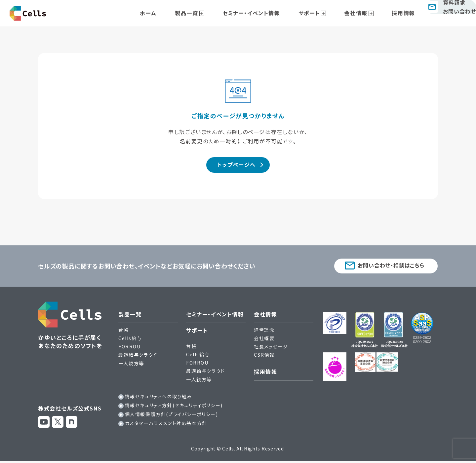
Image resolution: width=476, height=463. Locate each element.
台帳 (123, 332)
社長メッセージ (271, 349)
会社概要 (264, 341)
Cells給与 (130, 341)
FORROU (130, 349)
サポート (312, 13)
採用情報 (391, 13)
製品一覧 (205, 13)
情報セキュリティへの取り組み (159, 399)
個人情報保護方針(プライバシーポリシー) (172, 417)
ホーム (174, 13)
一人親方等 (131, 366)
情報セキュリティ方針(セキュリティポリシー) (174, 408)
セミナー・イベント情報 (262, 13)
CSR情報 (264, 357)
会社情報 (351, 13)
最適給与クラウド (138, 357)
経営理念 (264, 332)
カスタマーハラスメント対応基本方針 (166, 426)
